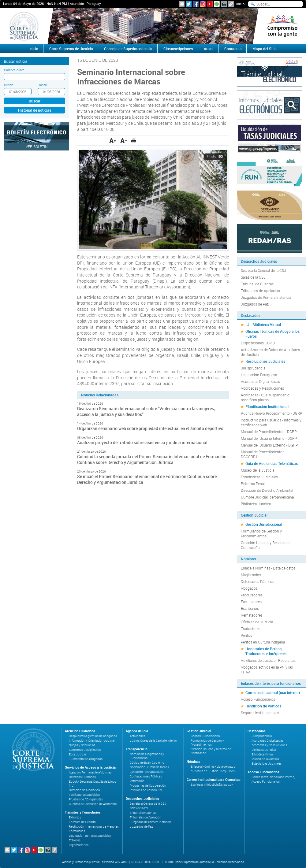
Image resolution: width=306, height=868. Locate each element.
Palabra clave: (15, 70)
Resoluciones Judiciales (265, 361)
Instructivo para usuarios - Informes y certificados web (271, 422)
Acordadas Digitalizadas (260, 381)
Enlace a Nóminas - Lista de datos (268, 568)
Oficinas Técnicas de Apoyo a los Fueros (272, 334)
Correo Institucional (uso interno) (273, 692)
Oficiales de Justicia (257, 622)
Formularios (77, 831)
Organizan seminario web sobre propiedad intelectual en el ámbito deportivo (150, 428)
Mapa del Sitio (265, 49)
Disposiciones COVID (258, 343)
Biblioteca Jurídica (256, 504)
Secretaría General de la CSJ (263, 270)
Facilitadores (251, 602)
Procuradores (252, 595)
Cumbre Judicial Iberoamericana (267, 497)
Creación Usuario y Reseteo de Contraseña (266, 545)
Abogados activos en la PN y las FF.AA (267, 670)
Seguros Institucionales (260, 713)
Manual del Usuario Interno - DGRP (269, 438)
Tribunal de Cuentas (257, 284)
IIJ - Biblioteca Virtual (263, 325)
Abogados (249, 588)
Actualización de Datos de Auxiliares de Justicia (270, 352)
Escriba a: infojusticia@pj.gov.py (212, 785)
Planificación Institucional (267, 406)
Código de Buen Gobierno (147, 763)
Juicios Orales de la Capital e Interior (153, 741)
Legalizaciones (79, 845)
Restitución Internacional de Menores (94, 827)
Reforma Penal (253, 484)
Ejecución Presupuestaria (147, 772)
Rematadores (252, 615)
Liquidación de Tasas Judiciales (90, 836)
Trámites (75, 840)
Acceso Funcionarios (258, 699)
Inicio (240, 4)
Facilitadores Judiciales (84, 795)
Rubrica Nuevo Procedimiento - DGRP (271, 413)
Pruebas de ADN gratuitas (86, 799)
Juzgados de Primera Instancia (266, 297)
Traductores (251, 629)
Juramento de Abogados (86, 759)
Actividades (137, 736)
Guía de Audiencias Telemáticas (272, 463)
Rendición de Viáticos (263, 706)
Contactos (233, 49)
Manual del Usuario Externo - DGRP (269, 445)
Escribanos (250, 608)
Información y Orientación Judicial (92, 741)
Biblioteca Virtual (262, 754)
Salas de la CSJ (253, 277)
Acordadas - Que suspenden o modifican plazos (265, 397)
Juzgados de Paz (255, 304)
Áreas (209, 49)
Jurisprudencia (253, 368)
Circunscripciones (178, 49)
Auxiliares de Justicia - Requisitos (268, 660)
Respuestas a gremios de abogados (93, 736)
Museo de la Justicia (257, 470)
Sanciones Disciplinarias (85, 750)
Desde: (9, 85)
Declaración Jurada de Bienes (149, 767)
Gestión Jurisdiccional (264, 524)
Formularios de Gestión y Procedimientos (261, 533)
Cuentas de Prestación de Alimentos (93, 804)
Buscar (35, 101)
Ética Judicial (78, 754)
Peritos (246, 635)
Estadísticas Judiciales (259, 477)
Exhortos (75, 817)
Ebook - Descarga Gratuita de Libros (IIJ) (93, 784)
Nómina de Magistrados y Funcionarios (147, 756)
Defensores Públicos (257, 581)
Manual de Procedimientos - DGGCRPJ (263, 454)
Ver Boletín (37, 147)
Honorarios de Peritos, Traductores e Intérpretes (266, 651)
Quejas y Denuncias (82, 745)
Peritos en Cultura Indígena (263, 642)
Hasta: (43, 85)
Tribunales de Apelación (260, 291)
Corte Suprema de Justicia (71, 49)
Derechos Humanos (82, 777)
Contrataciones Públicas (146, 776)
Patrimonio (137, 781)
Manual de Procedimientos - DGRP (269, 432)
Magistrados (251, 575)
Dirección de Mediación (84, 790)
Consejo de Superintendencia (128, 49)
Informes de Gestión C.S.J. (147, 790)
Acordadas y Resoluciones (262, 388)
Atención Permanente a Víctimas (90, 772)
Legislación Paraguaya (259, 375)
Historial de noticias (35, 110)
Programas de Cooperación (148, 786)
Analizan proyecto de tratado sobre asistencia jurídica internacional (142, 442)
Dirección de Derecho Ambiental (267, 490)
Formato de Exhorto (82, 822)
